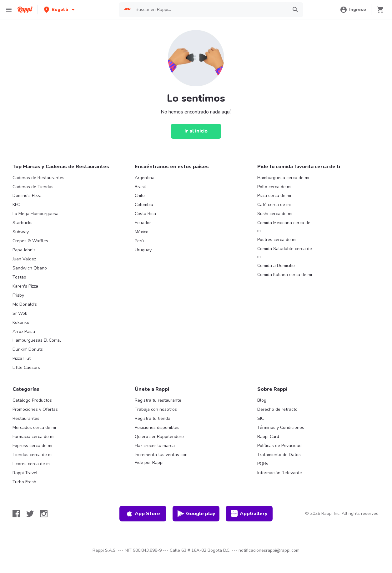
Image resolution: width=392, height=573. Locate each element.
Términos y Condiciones (281, 427)
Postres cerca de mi (277, 240)
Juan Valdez (24, 259)
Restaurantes (26, 418)
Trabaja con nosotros (156, 409)
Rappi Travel (25, 473)
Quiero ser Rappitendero (159, 437)
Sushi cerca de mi (275, 214)
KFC (16, 205)
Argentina (145, 178)
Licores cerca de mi (32, 464)
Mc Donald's (25, 304)
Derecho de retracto (277, 409)
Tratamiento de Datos (279, 455)
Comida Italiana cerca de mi (285, 275)
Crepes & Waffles (30, 241)
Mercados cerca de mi (34, 427)
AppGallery (249, 514)
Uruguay (143, 250)
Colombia (144, 205)
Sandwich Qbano (30, 268)
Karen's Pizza (25, 286)
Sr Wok (20, 313)
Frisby (18, 295)
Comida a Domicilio (276, 266)
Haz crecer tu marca (155, 446)
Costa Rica (145, 214)
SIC (261, 418)
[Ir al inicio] (196, 131)
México (142, 232)
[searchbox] (210, 10)
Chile (140, 196)
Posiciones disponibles (157, 427)
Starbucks (23, 223)
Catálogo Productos (32, 400)
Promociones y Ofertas (35, 409)
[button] (60, 10)
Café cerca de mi (274, 205)
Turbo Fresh (24, 482)
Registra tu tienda (153, 418)
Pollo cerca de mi (274, 187)
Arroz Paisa (24, 332)
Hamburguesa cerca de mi (283, 178)
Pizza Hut (22, 358)
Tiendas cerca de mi (33, 455)
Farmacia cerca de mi (33, 437)
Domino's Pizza (27, 196)
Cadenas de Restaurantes (38, 178)
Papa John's (24, 250)
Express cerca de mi (32, 446)
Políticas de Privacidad (279, 446)
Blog (262, 400)
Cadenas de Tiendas (33, 187)
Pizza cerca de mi (274, 196)
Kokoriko (21, 322)
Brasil (140, 187)
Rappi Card (268, 437)
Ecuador (143, 223)
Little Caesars (26, 367)
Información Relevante (280, 473)
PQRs (263, 464)
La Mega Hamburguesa (35, 214)
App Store (143, 514)
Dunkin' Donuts (28, 349)
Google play (196, 514)
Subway (21, 232)
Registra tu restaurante (158, 400)
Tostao (19, 277)
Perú (139, 241)
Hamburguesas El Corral (37, 340)
